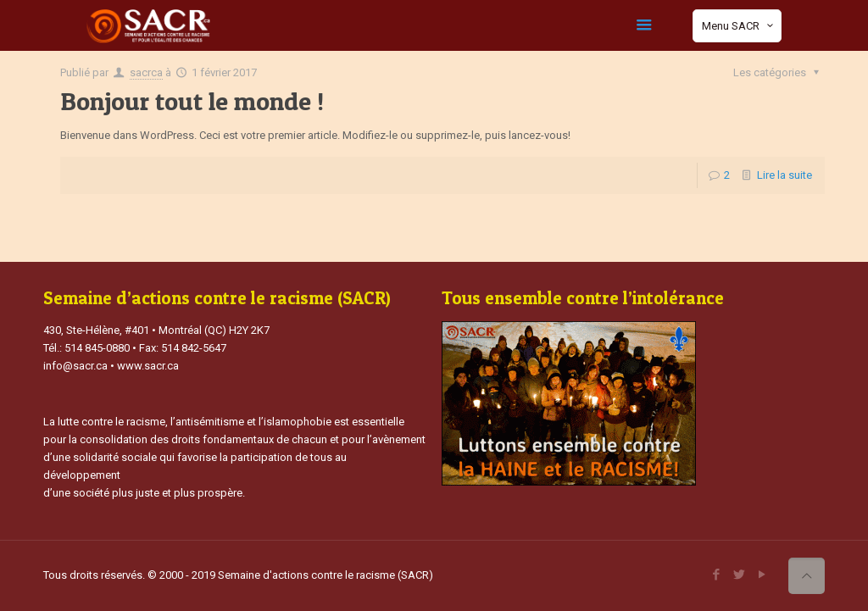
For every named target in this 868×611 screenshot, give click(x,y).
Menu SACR (739, 25)
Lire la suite (785, 175)
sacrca (146, 72)
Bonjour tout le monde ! (192, 101)
